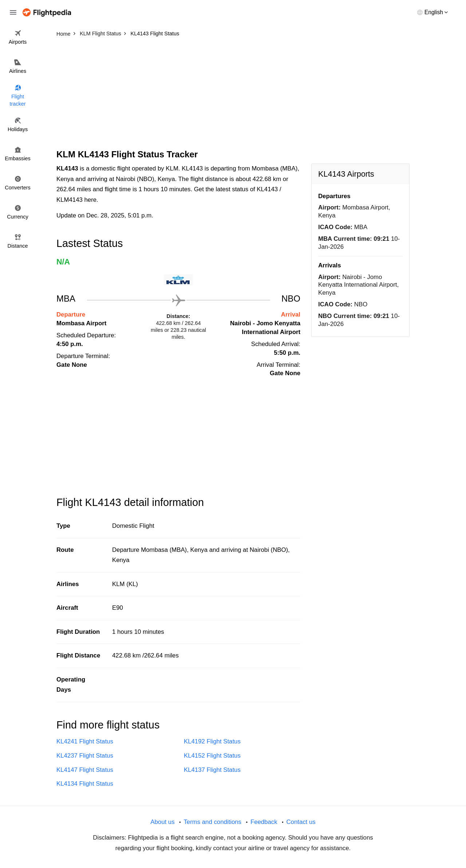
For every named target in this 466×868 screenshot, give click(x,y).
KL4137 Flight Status (212, 770)
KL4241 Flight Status (85, 741)
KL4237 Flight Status (85, 756)
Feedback (264, 822)
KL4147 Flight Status (85, 770)
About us (162, 822)
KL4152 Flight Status (212, 756)
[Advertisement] (233, 95)
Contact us (301, 822)
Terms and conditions (212, 822)
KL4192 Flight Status (212, 741)
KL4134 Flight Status (85, 784)
